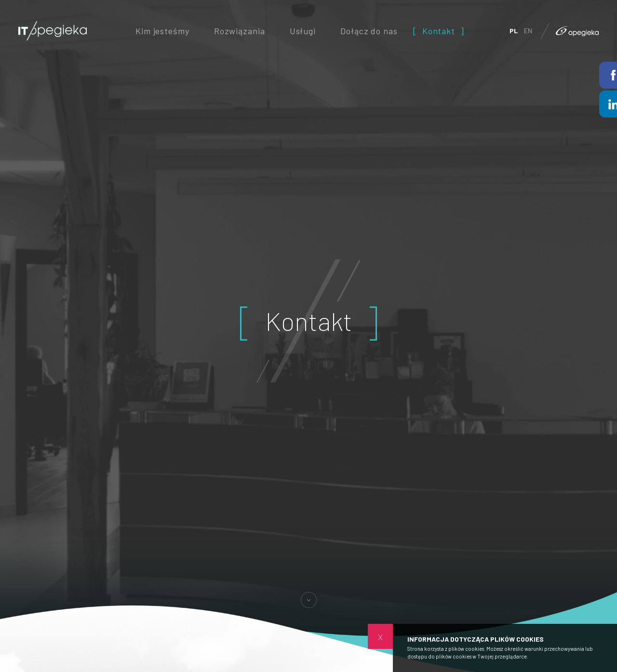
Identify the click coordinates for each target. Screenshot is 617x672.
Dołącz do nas (369, 31)
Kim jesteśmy (162, 31)
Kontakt (439, 31)
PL (514, 31)
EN (528, 31)
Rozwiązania (240, 31)
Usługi (303, 31)
